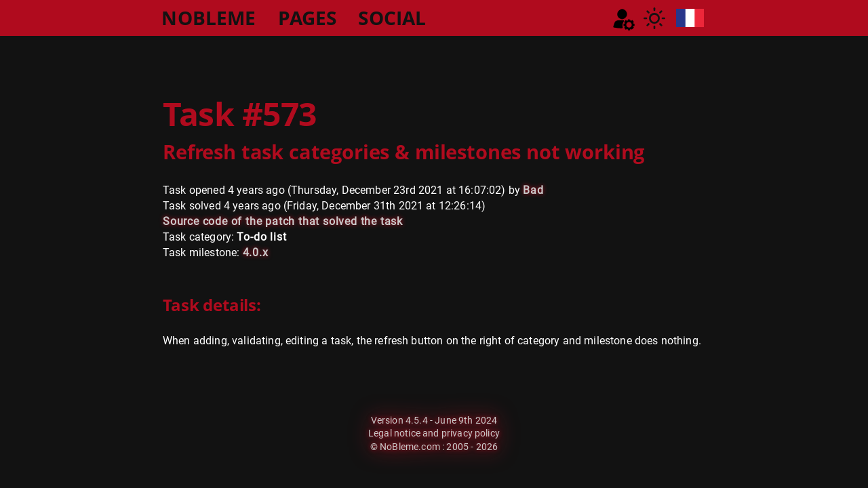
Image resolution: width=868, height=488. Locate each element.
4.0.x (256, 252)
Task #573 (240, 114)
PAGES (308, 18)
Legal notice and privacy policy (434, 433)
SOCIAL (392, 18)
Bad (533, 190)
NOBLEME (209, 18)
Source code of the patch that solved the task (283, 221)
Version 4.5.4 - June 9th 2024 (434, 420)
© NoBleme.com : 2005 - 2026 (434, 447)
